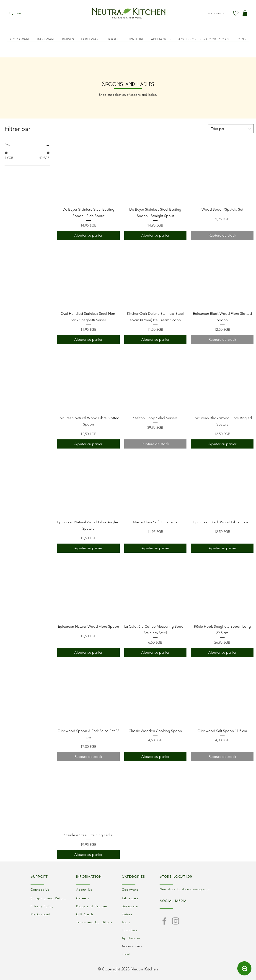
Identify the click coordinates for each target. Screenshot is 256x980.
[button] (245, 13)
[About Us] (95, 890)
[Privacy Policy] (49, 906)
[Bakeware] (141, 906)
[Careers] (95, 898)
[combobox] (231, 129)
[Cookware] (141, 890)
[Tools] (141, 922)
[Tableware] (141, 898)
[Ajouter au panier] (88, 235)
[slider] (6, 153)
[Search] (30, 13)
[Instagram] (176, 921)
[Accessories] (141, 946)
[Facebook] (164, 921)
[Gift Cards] (95, 914)
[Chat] (244, 968)
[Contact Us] (49, 890)
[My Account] (49, 914)
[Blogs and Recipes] (95, 906)
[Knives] (141, 914)
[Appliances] (141, 938)
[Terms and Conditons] (95, 922)
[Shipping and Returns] (49, 898)
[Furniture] (141, 930)
